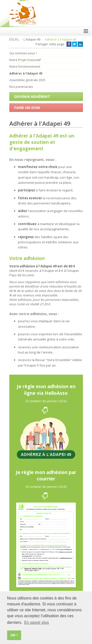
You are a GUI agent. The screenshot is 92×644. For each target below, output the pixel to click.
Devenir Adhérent (32, 96)
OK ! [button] (14, 635)
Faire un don (27, 107)
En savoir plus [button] (37, 622)
